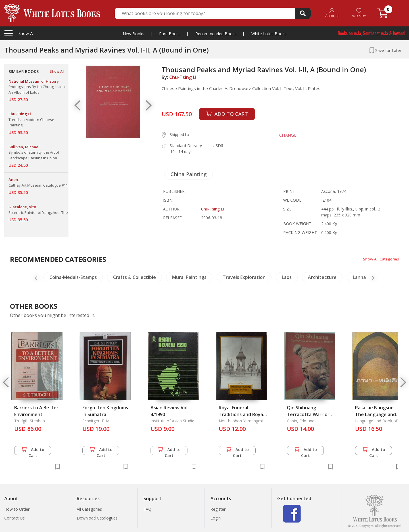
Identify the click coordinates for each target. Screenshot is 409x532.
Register (218, 509)
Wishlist (359, 13)
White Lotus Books (269, 34)
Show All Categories (381, 259)
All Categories (89, 509)
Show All (57, 71)
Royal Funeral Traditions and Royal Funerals (241, 414)
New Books (133, 34)
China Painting (189, 174)
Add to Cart (33, 451)
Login (216, 518)
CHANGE (287, 135)
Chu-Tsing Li (183, 77)
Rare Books (170, 34)
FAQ (147, 509)
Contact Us (14, 518)
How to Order (17, 509)
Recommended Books (216, 34)
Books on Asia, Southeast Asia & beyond (371, 33)
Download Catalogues (97, 518)
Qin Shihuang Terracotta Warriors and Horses (309, 414)
